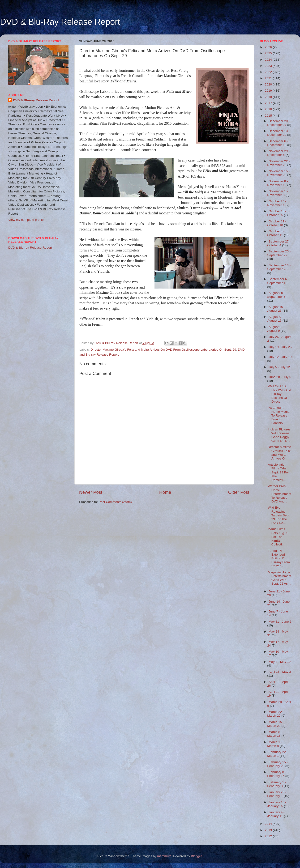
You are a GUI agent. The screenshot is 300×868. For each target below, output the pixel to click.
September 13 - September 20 (279, 267)
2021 (269, 78)
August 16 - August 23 (276, 309)
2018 (269, 97)
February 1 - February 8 (276, 784)
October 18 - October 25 (277, 213)
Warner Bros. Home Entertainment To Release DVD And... (280, 494)
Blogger (196, 856)
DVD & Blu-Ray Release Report (60, 22)
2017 (269, 103)
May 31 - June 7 (280, 622)
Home (165, 492)
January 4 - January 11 (276, 814)
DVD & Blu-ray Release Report (36, 100)
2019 (269, 91)
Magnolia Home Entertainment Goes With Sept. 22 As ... (280, 578)
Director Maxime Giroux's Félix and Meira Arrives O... (279, 453)
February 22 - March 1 (277, 754)
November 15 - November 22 (278, 173)
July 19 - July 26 (280, 347)
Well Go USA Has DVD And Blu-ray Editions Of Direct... (279, 394)
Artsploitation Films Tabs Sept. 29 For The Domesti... (278, 472)
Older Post (239, 492)
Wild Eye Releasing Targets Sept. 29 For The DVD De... (279, 515)
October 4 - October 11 (276, 233)
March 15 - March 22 (275, 724)
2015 (269, 116)
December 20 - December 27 (278, 123)
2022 (269, 72)
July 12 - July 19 (280, 357)
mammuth (164, 856)
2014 (269, 824)
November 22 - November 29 (278, 163)
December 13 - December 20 (278, 133)
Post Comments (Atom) (115, 502)
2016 (269, 109)
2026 (269, 47)
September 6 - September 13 (278, 281)
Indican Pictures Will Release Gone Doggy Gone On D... (279, 435)
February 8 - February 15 (276, 774)
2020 (269, 84)
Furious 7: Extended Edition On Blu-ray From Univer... (279, 558)
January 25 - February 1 (277, 794)
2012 (269, 836)
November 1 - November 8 (278, 193)
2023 (269, 66)
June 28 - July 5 (280, 377)
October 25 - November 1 (277, 203)
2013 (269, 830)
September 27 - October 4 (279, 243)
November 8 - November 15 (278, 183)
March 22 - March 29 (275, 714)
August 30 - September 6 (276, 295)
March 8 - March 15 (275, 734)
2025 (269, 53)
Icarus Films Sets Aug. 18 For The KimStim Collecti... (279, 537)
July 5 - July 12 (279, 367)
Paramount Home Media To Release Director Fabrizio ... (279, 415)
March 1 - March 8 (275, 744)
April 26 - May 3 (280, 672)
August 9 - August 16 (275, 319)
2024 (269, 60)
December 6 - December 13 (278, 143)
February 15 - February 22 (277, 764)
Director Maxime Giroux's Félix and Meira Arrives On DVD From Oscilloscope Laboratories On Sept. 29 (163, 350)
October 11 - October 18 (277, 223)
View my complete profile (26, 220)
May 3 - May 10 (280, 662)
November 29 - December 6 (278, 153)
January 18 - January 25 (277, 804)
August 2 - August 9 (275, 329)
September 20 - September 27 (279, 253)
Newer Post (91, 492)
